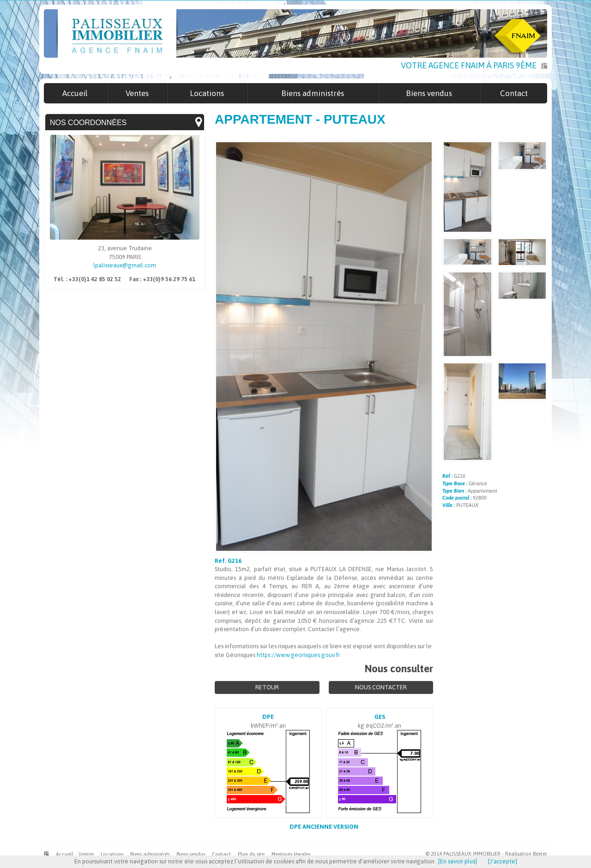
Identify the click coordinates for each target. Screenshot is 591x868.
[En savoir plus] (458, 861)
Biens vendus (191, 854)
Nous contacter (381, 687)
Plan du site (251, 854)
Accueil (64, 854)
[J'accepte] (503, 861)
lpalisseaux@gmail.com (125, 265)
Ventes (86, 854)
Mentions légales (291, 854)
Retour (267, 687)
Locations (112, 854)
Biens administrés (150, 854)
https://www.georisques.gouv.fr (298, 655)
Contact (221, 854)
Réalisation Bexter (526, 854)
